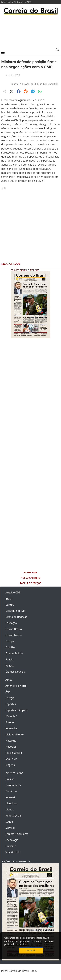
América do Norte (16, 686)
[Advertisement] (30, 33)
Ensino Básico (14, 629)
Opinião (10, 647)
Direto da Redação (16, 617)
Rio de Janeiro (14, 753)
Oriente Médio (14, 653)
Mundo (10, 809)
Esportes (11, 704)
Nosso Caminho (31, 578)
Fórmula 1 (11, 716)
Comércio (11, 791)
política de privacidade (16, 944)
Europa (10, 641)
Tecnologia (12, 840)
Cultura (10, 605)
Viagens (10, 765)
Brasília (10, 779)
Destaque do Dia (15, 611)
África (9, 680)
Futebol (10, 722)
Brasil (9, 599)
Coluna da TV (13, 785)
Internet (10, 797)
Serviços (10, 828)
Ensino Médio (14, 635)
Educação (11, 623)
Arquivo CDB (13, 75)
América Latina (14, 773)
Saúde (9, 822)
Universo (11, 846)
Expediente (30, 573)
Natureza (11, 741)
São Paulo (11, 759)
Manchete (11, 803)
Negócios (11, 747)
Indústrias (11, 728)
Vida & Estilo (13, 852)
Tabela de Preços (31, 583)
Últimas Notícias (15, 672)
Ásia (8, 692)
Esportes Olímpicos (17, 710)
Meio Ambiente (14, 734)
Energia (10, 698)
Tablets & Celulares (17, 834)
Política (10, 666)
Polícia (9, 659)
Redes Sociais (13, 816)
